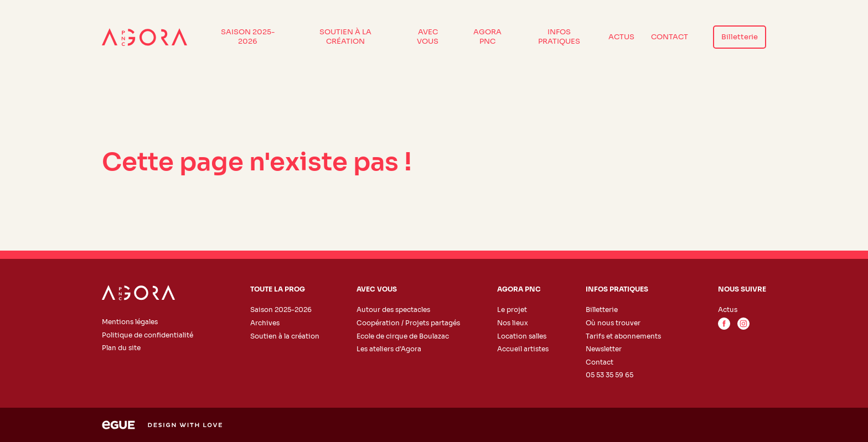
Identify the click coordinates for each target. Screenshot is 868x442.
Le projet (512, 310)
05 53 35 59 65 (609, 375)
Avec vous (428, 37)
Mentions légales (130, 322)
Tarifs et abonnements (623, 336)
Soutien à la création (345, 37)
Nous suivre (742, 289)
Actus (621, 37)
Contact (670, 37)
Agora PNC (487, 37)
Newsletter (604, 349)
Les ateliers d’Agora (389, 349)
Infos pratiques (559, 37)
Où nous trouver (613, 323)
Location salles (522, 336)
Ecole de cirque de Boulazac (403, 336)
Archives (265, 323)
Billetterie (740, 37)
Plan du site (121, 348)
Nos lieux (513, 323)
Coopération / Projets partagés (408, 323)
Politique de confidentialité (148, 335)
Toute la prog (278, 289)
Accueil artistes (523, 349)
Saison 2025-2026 (248, 37)
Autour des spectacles (393, 310)
